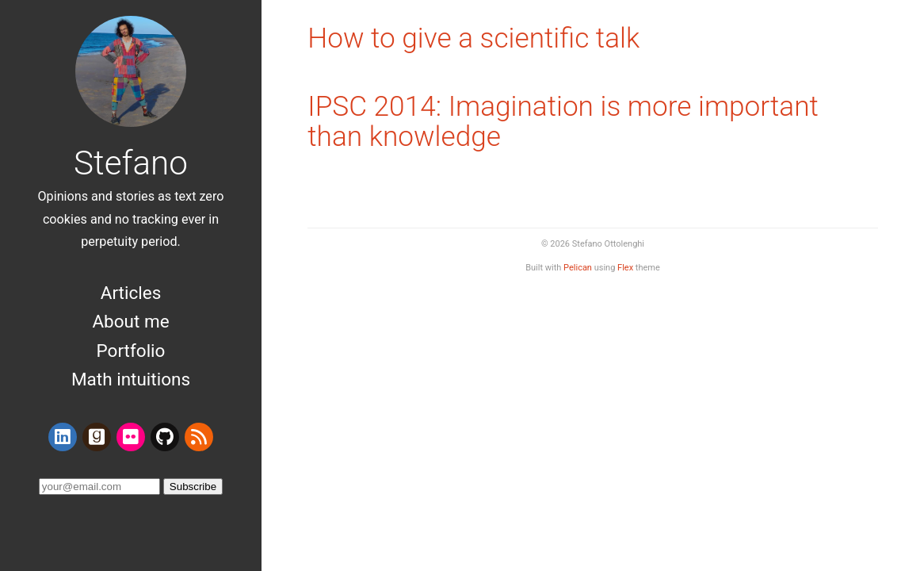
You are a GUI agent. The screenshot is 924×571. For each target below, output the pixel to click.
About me (130, 321)
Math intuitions (131, 379)
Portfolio (131, 351)
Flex (625, 268)
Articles (131, 293)
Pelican (578, 268)
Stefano (131, 163)
